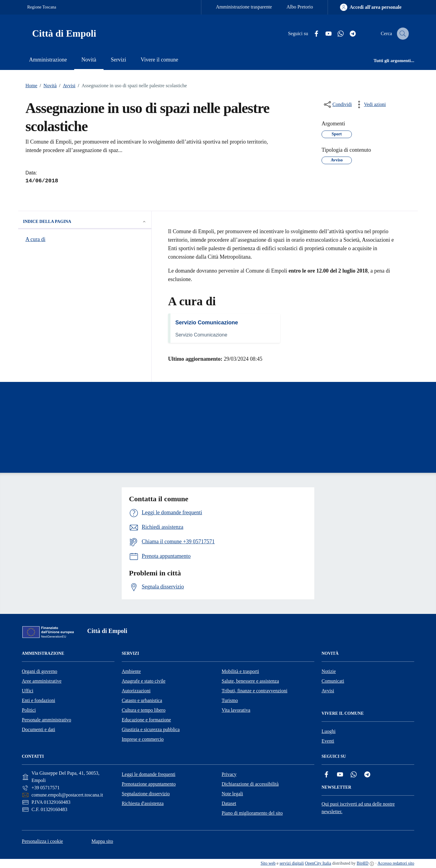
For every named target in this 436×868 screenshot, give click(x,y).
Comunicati (333, 681)
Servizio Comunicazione (207, 323)
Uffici (28, 691)
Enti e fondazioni (38, 700)
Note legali (232, 794)
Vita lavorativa (236, 710)
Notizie (329, 671)
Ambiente (131, 671)
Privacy (229, 774)
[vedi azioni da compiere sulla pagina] (370, 104)
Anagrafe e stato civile (144, 681)
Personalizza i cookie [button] (42, 841)
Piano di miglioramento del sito (252, 813)
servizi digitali (292, 863)
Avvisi (66, 86)
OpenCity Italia (318, 863)
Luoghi (329, 731)
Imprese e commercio (143, 739)
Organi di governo (40, 671)
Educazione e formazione (146, 720)
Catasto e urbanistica (142, 700)
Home (31, 86)
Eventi (328, 741)
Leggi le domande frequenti (149, 774)
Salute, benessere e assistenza (250, 681)
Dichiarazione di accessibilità (250, 784)
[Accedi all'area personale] (371, 7)
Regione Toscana (42, 7)
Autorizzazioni (136, 691)
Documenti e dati (38, 729)
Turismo (230, 700)
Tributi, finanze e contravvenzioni (254, 691)
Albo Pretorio (300, 7)
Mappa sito (102, 841)
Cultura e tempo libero (144, 710)
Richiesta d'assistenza (143, 803)
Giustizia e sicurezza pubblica (151, 729)
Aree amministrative (42, 681)
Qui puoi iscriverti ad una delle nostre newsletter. (358, 808)
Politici (29, 710)
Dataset (229, 803)
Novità (47, 86)
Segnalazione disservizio (146, 794)
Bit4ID (363, 863)
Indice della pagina (85, 222)
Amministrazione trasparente (244, 7)
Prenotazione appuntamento (149, 784)
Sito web (268, 863)
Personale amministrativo (46, 720)
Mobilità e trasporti (240, 671)
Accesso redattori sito (396, 863)
